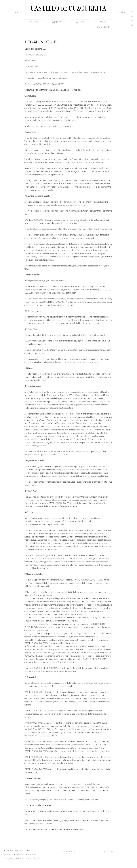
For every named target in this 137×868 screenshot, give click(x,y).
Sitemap (29, 858)
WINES (80, 22)
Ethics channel (9, 858)
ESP (11, 13)
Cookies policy (21, 854)
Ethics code (20, 858)
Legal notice (32, 854)
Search (37, 858)
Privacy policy (9, 854)
